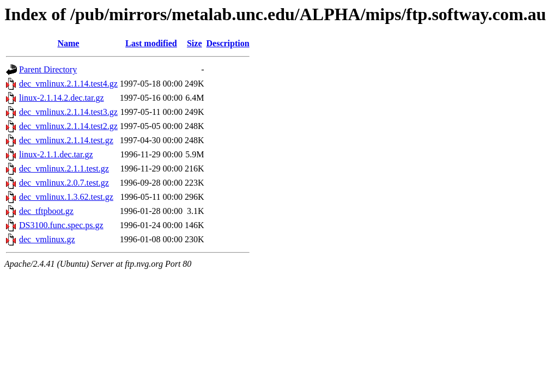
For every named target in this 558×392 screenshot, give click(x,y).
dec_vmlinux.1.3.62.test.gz (66, 197)
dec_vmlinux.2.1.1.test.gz (64, 169)
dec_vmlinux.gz (47, 239)
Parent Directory (48, 69)
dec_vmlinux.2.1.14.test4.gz (68, 84)
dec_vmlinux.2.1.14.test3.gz (68, 112)
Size (195, 43)
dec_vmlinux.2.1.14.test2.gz (68, 126)
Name (68, 43)
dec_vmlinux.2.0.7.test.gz (64, 183)
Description (228, 43)
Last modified (151, 43)
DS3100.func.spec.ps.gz (61, 225)
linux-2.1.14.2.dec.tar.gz (62, 98)
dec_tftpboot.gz (46, 211)
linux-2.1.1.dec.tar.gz (56, 154)
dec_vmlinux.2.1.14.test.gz (66, 140)
